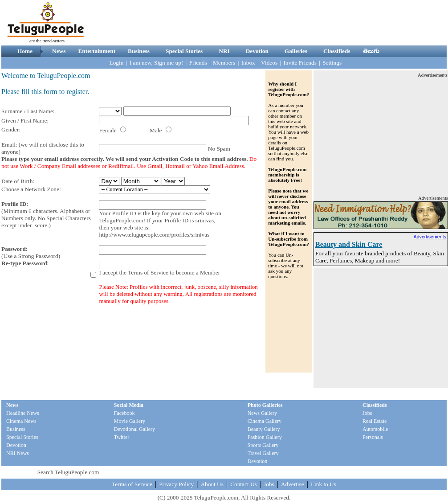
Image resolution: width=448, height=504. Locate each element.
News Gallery (262, 413)
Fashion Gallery (265, 437)
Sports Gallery (263, 445)
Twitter (122, 437)
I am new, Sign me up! (157, 63)
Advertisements (430, 237)
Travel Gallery (263, 453)
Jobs (367, 413)
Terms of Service (148, 272)
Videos (269, 63)
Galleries (296, 51)
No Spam (219, 149)
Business (139, 51)
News (59, 51)
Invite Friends (300, 63)
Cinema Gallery (265, 421)
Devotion (257, 51)
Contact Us (244, 484)
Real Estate (375, 421)
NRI (224, 51)
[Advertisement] (381, 134)
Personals (373, 437)
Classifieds (337, 51)
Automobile (375, 429)
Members (224, 63)
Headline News (23, 413)
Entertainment (97, 51)
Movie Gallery (130, 421)
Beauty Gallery (264, 429)
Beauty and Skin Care (349, 244)
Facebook (124, 413)
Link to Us (324, 484)
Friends (198, 63)
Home (25, 51)
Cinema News (21, 421)
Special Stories (184, 51)
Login (117, 63)
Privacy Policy (176, 484)
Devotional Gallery (134, 429)
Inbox (248, 63)
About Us (212, 484)
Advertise (293, 484)
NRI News (18, 453)
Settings (332, 63)
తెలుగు (371, 51)
